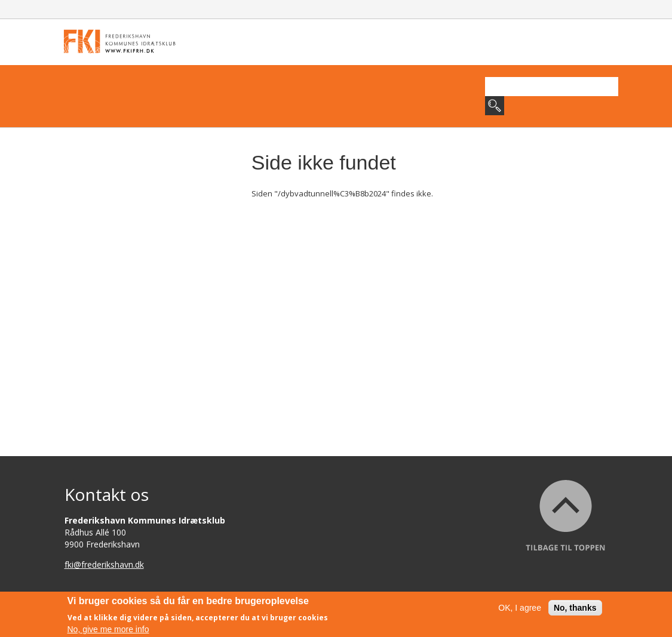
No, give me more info (108, 630)
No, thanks (575, 610)
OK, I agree (520, 610)
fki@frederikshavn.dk (104, 564)
